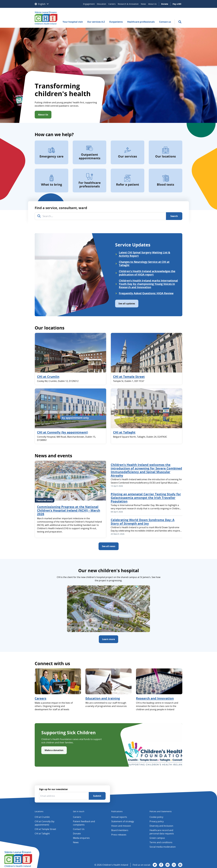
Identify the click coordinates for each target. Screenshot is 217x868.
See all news (109, 546)
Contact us (165, 22)
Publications (117, 811)
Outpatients (116, 22)
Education (102, 4)
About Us (152, 4)
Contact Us (79, 829)
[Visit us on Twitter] (155, 865)
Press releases (119, 835)
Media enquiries (81, 838)
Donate (165, 4)
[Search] (174, 216)
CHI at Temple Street (129, 376)
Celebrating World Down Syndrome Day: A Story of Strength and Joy (143, 522)
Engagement (89, 4)
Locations (39, 811)
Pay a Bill (177, 4)
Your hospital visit (73, 22)
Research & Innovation (128, 4)
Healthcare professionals (141, 22)
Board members (120, 830)
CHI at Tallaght (124, 432)
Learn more (108, 639)
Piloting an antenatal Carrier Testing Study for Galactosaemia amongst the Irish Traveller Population (146, 498)
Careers (112, 4)
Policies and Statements (161, 811)
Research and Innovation (155, 698)
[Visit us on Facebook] (161, 865)
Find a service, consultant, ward (61, 208)
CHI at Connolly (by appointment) (62, 432)
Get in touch (79, 811)
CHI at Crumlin (48, 376)
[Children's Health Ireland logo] (46, 18)
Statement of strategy (123, 821)
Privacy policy (157, 821)
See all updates (127, 304)
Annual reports (119, 817)
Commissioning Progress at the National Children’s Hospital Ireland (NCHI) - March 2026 (69, 510)
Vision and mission (121, 826)
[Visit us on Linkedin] (168, 865)
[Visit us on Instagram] (174, 865)
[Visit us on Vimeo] (180, 865)
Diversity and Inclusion (161, 826)
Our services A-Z (96, 22)
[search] (180, 22)
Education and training (103, 698)
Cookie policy (156, 817)
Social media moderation (163, 847)
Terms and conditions (161, 842)
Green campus (157, 838)
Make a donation (54, 750)
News (143, 4)
